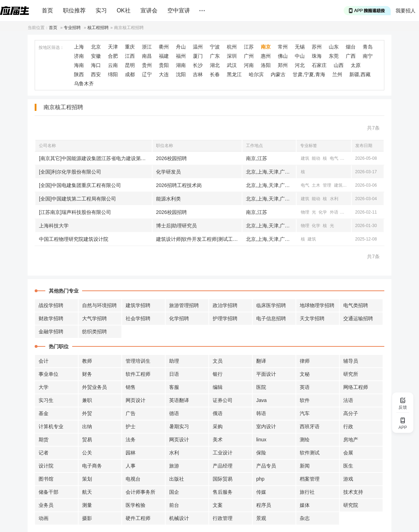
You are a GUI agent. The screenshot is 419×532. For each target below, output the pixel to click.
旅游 (174, 466)
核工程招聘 (98, 28)
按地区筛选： (51, 47)
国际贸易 (223, 479)
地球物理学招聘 (317, 305)
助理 (174, 361)
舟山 (181, 47)
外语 (334, 212)
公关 (87, 453)
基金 (44, 413)
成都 (130, 74)
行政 (348, 426)
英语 (305, 387)
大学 (44, 387)
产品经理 (223, 466)
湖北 (215, 65)
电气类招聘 (356, 305)
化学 (323, 212)
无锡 (300, 47)
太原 (356, 65)
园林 (131, 453)
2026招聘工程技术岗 (179, 185)
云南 (113, 65)
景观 (261, 518)
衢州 (164, 47)
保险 (261, 453)
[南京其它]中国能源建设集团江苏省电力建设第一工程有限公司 (95, 158)
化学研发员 (168, 172)
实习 (101, 10)
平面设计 (266, 374)
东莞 (334, 56)
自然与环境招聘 (99, 305)
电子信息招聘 (271, 318)
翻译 (261, 361)
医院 (261, 387)
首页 (47, 10)
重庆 (130, 47)
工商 (349, 185)
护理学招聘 (225, 318)
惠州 (266, 56)
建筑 (305, 158)
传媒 (261, 492)
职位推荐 (74, 10)
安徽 (96, 56)
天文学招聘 (312, 318)
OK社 (124, 10)
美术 (218, 440)
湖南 (181, 65)
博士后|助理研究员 (177, 226)
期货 (44, 440)
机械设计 (179, 518)
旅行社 (307, 492)
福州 (181, 56)
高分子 (351, 413)
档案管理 (310, 479)
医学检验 (136, 505)
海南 (79, 65)
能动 (316, 158)
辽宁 (147, 74)
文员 (218, 361)
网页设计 (136, 400)
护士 (131, 426)
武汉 (232, 65)
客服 (174, 387)
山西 (339, 65)
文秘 (305, 374)
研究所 (351, 374)
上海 (79, 47)
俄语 (218, 413)
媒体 (305, 505)
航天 (87, 492)
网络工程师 (356, 387)
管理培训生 (138, 361)
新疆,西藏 (360, 74)
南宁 (368, 56)
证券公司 (223, 400)
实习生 (46, 400)
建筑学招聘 (138, 305)
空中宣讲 (179, 10)
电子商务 (92, 466)
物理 (305, 212)
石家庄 (319, 65)
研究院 (351, 505)
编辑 (218, 387)
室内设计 (266, 426)
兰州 (337, 74)
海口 (96, 65)
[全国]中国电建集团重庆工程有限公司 (80, 185)
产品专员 (266, 466)
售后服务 (223, 492)
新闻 (305, 466)
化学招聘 (179, 318)
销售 (131, 387)
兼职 (87, 400)
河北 (300, 65)
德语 (174, 413)
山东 (334, 47)
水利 (334, 199)
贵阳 (164, 65)
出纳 (87, 426)
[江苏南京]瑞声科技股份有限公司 (75, 212)
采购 (218, 426)
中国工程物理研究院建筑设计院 (74, 239)
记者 (44, 453)
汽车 (305, 413)
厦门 (198, 56)
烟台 (351, 47)
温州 (198, 47)
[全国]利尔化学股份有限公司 (70, 172)
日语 (174, 374)
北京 (96, 47)
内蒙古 (278, 74)
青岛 (368, 47)
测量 (87, 505)
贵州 (147, 65)
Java (262, 400)
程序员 (264, 505)
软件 (305, 400)
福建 (164, 56)
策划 (87, 479)
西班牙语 (310, 426)
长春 (215, 74)
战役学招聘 (51, 305)
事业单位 (48, 374)
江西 (130, 56)
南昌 (147, 56)
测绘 (305, 440)
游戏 (348, 479)
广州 (249, 56)
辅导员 (351, 361)
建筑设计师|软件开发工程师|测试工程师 (199, 239)
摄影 (87, 518)
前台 (174, 505)
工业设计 (223, 453)
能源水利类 (168, 199)
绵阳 (113, 74)
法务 (131, 440)
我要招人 (406, 11)
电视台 (133, 479)
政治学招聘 (225, 305)
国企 (174, 492)
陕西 (79, 74)
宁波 (215, 47)
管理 (327, 185)
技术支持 (353, 492)
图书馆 (46, 479)
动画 (44, 518)
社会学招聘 (138, 318)
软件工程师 (138, 374)
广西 (351, 56)
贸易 (87, 440)
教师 (87, 361)
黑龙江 (234, 74)
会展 (348, 453)
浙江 (147, 47)
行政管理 (223, 518)
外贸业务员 (94, 387)
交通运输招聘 (358, 318)
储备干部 (48, 492)
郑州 (283, 65)
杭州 (232, 47)
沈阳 (181, 74)
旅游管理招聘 (184, 305)
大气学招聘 (94, 318)
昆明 (130, 65)
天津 (113, 47)
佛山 (283, 56)
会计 (44, 361)
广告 (131, 413)
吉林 (198, 74)
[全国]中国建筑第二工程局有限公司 (78, 199)
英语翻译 (179, 400)
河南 (249, 65)
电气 (334, 158)
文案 (218, 505)
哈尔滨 (256, 74)
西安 (96, 74)
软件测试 (310, 453)
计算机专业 (51, 426)
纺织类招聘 (94, 332)
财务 (87, 374)
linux (261, 440)
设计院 (46, 466)
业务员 (46, 505)
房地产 (351, 440)
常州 (283, 47)
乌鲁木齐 (84, 84)
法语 (348, 400)
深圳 (232, 56)
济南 (79, 56)
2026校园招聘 (171, 158)
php (260, 479)
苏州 (317, 47)
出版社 (177, 479)
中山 (300, 56)
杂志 (305, 518)
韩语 (261, 413)
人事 (131, 466)
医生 (348, 466)
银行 (218, 374)
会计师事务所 (140, 492)
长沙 (198, 65)
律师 (305, 361)
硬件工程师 (138, 518)
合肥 (113, 56)
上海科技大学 (54, 226)
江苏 (249, 47)
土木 (345, 158)
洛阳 (266, 65)
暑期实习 (179, 426)
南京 (266, 47)
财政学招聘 (51, 318)
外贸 (87, 413)
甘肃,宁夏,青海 (309, 74)
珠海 (317, 56)
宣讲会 (149, 10)
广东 (215, 56)
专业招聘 (72, 28)
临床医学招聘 (271, 305)
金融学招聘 (51, 332)
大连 (164, 74)
